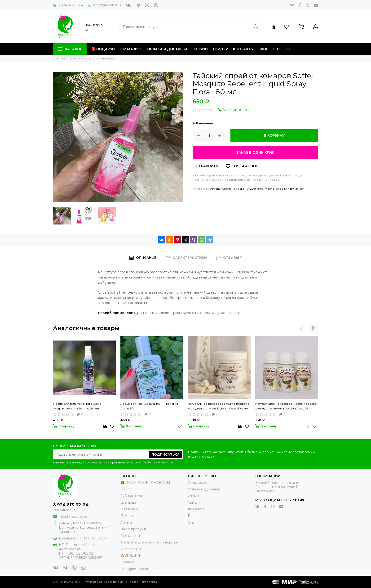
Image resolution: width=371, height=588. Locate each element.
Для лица (128, 503)
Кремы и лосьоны (235, 189)
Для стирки (130, 536)
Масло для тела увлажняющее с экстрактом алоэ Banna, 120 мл (77, 406)
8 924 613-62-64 (68, 5)
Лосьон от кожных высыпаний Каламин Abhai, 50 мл (150, 406)
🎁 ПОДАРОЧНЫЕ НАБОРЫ (145, 483)
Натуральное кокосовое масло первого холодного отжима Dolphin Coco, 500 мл (219, 406)
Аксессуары (131, 549)
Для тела (257, 189)
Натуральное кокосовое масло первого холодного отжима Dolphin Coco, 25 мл (286, 406)
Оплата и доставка (167, 49)
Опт (276, 49)
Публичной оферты (158, 462)
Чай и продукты (134, 529)
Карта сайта (148, 582)
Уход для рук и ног (290, 189)
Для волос (129, 509)
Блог (263, 49)
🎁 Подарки (103, 49)
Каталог (70, 49)
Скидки (221, 49)
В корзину (274, 135)
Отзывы (200, 49)
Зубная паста (132, 496)
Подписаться (166, 454)
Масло (270, 189)
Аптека (215, 189)
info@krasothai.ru (104, 5)
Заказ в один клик (255, 153)
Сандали (128, 562)
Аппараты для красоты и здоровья (150, 542)
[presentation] (301, 328)
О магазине (131, 49)
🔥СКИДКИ (130, 556)
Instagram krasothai (137, 569)
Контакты (243, 49)
